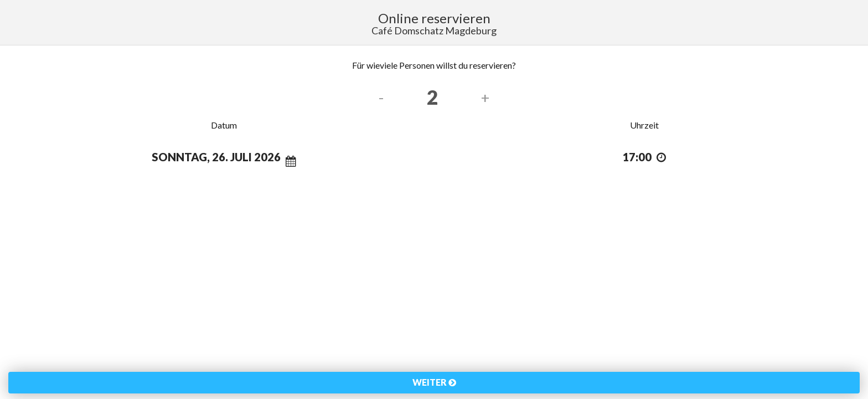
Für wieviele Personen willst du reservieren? (434, 65)
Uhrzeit (644, 125)
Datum (224, 125)
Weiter (434, 382)
